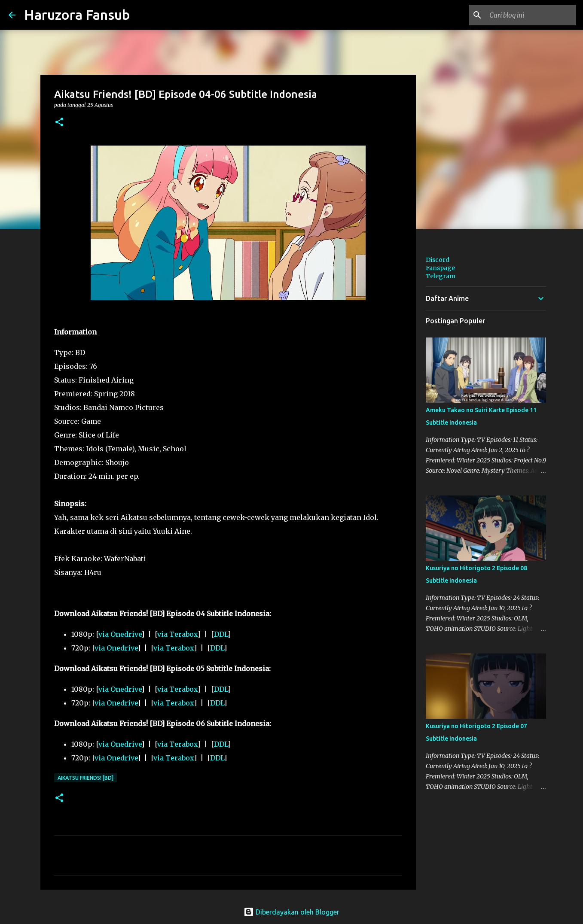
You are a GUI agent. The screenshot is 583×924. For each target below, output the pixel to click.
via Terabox (177, 634)
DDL (221, 634)
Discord (438, 260)
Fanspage (440, 268)
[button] (59, 123)
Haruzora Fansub (77, 15)
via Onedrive (120, 634)
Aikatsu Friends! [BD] (85, 778)
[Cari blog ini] (531, 15)
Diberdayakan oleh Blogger (291, 912)
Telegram (441, 276)
